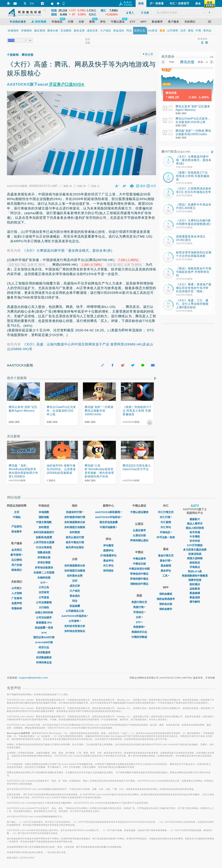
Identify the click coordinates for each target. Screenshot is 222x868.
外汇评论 (108, 566)
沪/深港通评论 (108, 555)
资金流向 (75, 596)
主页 (17, 512)
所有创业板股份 (44, 567)
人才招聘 (17, 593)
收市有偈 (195, 532)
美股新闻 (139, 627)
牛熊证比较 (139, 564)
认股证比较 (139, 535)
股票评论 (108, 550)
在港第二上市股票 (44, 573)
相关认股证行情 (75, 537)
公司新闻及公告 (75, 611)
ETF (44, 583)
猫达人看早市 (195, 524)
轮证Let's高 (195, 571)
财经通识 (195, 584)
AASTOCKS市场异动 (75, 616)
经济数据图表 (44, 657)
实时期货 (44, 527)
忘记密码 (17, 560)
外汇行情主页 (166, 512)
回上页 (148, 54)
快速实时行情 (75, 512)
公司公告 (44, 587)
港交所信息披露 (108, 522)
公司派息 (44, 597)
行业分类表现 (44, 547)
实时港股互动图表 (75, 527)
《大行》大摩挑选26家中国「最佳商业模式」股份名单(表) (67, 251)
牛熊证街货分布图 (139, 569)
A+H (44, 633)
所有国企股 (44, 557)
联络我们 (17, 570)
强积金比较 (166, 604)
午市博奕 (195, 537)
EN (32, 3)
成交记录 (75, 586)
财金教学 (17, 532)
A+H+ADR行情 (44, 642)
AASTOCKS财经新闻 (108, 512)
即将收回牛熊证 (139, 574)
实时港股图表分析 (75, 522)
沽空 (75, 581)
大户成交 (75, 591)
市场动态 (139, 612)
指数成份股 (44, 552)
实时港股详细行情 (75, 517)
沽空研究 (44, 592)
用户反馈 (17, 565)
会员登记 (17, 550)
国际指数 (44, 517)
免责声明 (17, 603)
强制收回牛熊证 (139, 584)
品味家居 (195, 589)
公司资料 (75, 621)
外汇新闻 (166, 522)
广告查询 (17, 598)
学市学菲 (195, 541)
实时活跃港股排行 (44, 532)
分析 (139, 617)
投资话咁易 (195, 554)
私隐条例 (17, 608)
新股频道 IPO (44, 623)
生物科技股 (44, 578)
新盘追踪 (195, 597)
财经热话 (195, 563)
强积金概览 (166, 594)
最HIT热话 (176, 152)
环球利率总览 (44, 662)
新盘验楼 (195, 593)
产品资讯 (17, 526)
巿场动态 (166, 532)
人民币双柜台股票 (44, 542)
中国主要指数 (44, 522)
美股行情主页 (139, 602)
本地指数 (44, 512)
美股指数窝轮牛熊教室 (195, 576)
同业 (75, 601)
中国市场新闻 (108, 527)
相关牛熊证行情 (75, 542)
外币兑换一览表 (166, 537)
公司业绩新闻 (44, 602)
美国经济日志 (139, 632)
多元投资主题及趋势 (195, 550)
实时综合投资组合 (75, 631)
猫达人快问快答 (195, 528)
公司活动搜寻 (44, 617)
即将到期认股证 (139, 540)
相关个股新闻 (17, 378)
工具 (166, 576)
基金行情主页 (166, 555)
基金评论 (108, 561)
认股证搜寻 (139, 530)
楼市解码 (195, 602)
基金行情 (166, 561)
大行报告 (44, 607)
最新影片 (195, 519)
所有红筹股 (44, 562)
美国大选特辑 (195, 558)
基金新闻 (166, 566)
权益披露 (75, 606)
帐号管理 (17, 555)
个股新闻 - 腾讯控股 (20, 55)
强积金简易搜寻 (166, 599)
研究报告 (108, 571)
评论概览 (108, 545)
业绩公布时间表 (44, 612)
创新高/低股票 (44, 537)
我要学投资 (195, 580)
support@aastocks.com (34, 678)
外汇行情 (166, 517)
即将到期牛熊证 (139, 579)
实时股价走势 (75, 576)
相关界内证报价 (75, 547)
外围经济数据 (139, 637)
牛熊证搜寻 (139, 559)
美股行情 (139, 607)
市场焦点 (195, 567)
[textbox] (184, 13)
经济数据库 (44, 652)
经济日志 (44, 647)
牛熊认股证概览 (139, 512)
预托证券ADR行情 (44, 637)
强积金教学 (166, 609)
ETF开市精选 (195, 545)
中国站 (17, 517)
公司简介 (17, 588)
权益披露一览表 (44, 628)
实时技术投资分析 (75, 626)
